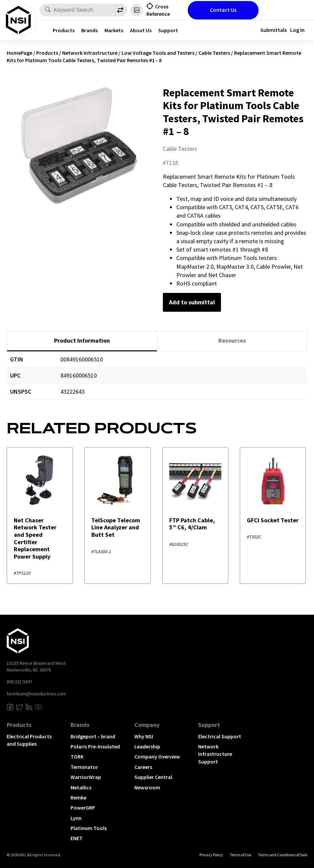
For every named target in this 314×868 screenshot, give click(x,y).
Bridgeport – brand (93, 736)
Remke (78, 797)
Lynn (76, 818)
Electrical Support (220, 736)
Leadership (147, 746)
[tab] (82, 341)
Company (147, 725)
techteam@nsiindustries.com (36, 694)
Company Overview (157, 756)
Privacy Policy (211, 855)
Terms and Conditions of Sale (283, 855)
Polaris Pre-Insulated (95, 746)
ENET (77, 838)
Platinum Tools (89, 828)
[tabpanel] (157, 380)
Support (168, 30)
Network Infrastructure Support (215, 754)
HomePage (19, 53)
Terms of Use (240, 855)
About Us (141, 30)
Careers (143, 767)
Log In (297, 30)
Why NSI (144, 736)
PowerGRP (83, 808)
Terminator (84, 767)
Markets (114, 30)
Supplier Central (153, 777)
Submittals (274, 30)
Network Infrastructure (90, 53)
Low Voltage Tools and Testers (158, 53)
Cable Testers (214, 53)
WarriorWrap (86, 777)
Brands (89, 30)
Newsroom (147, 787)
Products (64, 30)
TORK (77, 756)
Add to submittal (192, 302)
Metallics (81, 787)
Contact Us (223, 10)
